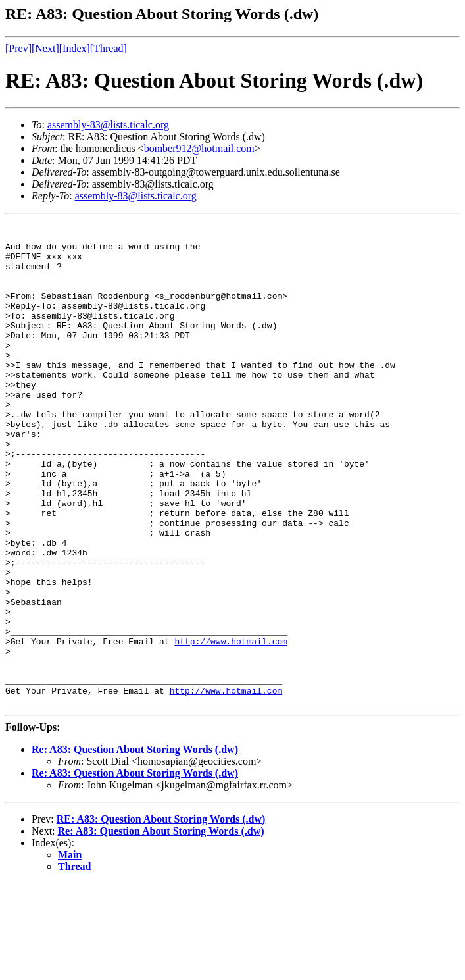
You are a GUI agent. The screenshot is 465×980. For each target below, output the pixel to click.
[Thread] (109, 48)
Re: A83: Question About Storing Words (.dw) (135, 846)
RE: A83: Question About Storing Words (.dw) (161, 916)
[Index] (75, 48)
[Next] (45, 48)
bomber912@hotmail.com (199, 148)
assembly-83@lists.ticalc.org (108, 125)
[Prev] (18, 48)
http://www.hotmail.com (231, 726)
